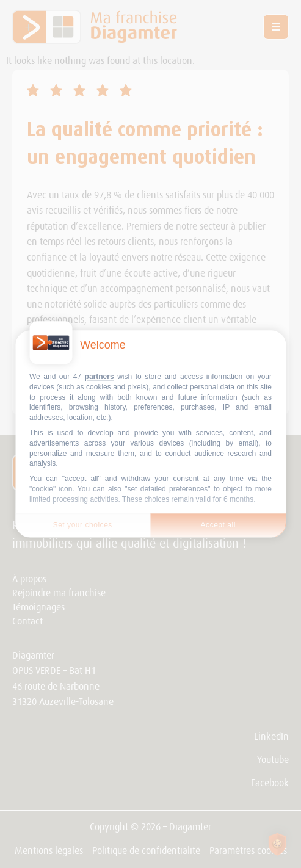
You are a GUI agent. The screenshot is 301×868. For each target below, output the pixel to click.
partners (100, 377)
